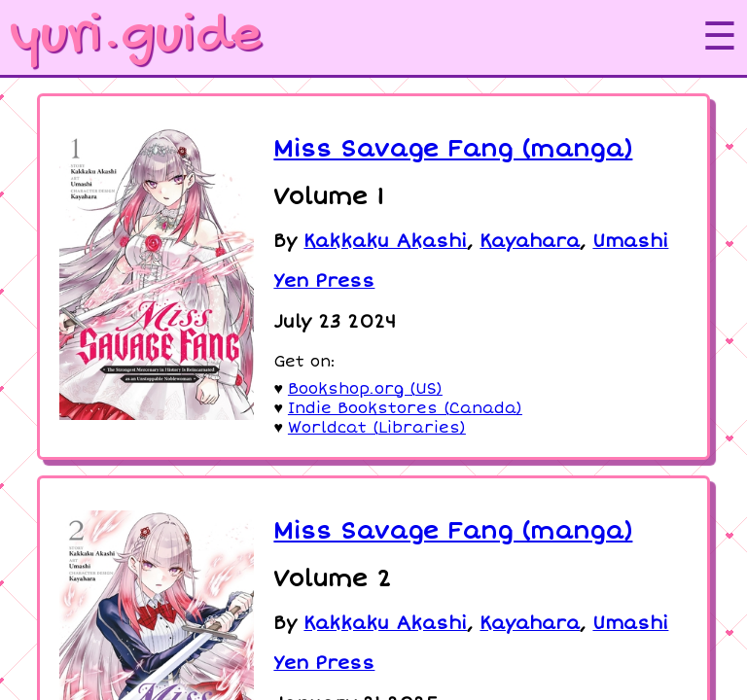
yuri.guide (135, 37)
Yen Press (324, 281)
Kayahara (530, 242)
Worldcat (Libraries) (377, 428)
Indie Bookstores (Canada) (405, 408)
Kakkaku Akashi (385, 242)
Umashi (630, 242)
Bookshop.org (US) (365, 389)
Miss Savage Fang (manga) (453, 149)
